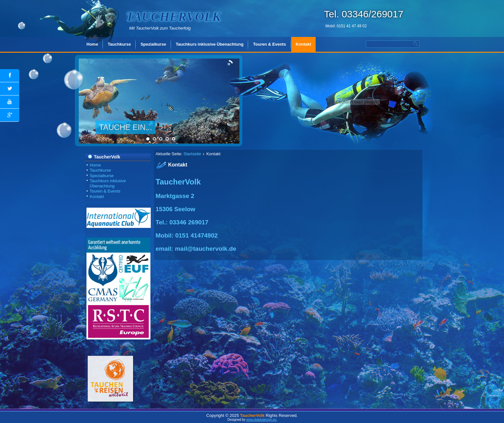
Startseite (192, 154)
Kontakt (303, 44)
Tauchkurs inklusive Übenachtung (210, 44)
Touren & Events (269, 44)
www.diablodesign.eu (261, 420)
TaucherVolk (173, 17)
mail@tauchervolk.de (206, 249)
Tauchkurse (119, 44)
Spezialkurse (153, 44)
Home (92, 44)
